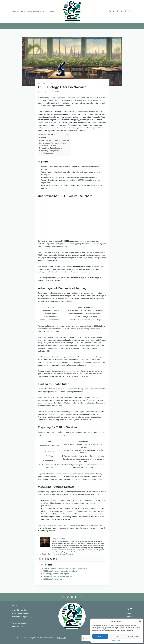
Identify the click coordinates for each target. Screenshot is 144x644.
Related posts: (49, 153)
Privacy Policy (17, 627)
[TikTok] (125, 11)
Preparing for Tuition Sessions (51, 148)
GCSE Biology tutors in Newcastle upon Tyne (66, 98)
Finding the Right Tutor (48, 145)
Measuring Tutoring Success (50, 151)
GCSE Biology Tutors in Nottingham (55, 574)
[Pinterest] (121, 11)
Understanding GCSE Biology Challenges (55, 140)
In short (43, 138)
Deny (117, 636)
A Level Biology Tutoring (21, 610)
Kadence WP (61, 638)
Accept (100, 636)
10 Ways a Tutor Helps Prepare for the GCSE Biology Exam (64, 568)
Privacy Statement (117, 641)
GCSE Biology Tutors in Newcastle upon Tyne (59, 571)
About (45, 11)
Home (16, 11)
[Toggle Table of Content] (67, 135)
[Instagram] (118, 11)
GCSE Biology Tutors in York (52, 579)
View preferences (133, 636)
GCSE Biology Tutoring (46, 83)
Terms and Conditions (21, 623)
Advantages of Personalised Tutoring (53, 143)
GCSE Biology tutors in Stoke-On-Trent (57, 576)
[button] (140, 621)
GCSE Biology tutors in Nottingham (60, 525)
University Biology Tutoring (22, 617)
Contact (53, 11)
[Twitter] (114, 11)
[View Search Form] (130, 11)
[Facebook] (110, 11)
